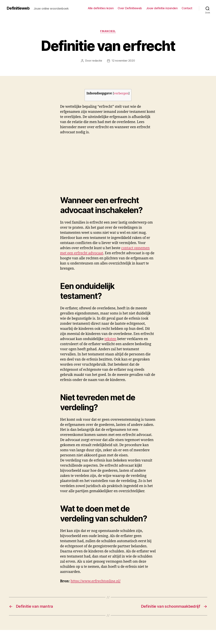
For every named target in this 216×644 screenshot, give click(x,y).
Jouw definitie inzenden (162, 8)
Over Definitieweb (130, 8)
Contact (187, 8)
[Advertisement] (48, 162)
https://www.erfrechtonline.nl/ (96, 581)
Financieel (108, 31)
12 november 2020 (123, 61)
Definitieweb (18, 8)
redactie (97, 61)
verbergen (121, 93)
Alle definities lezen (101, 8)
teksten (110, 339)
